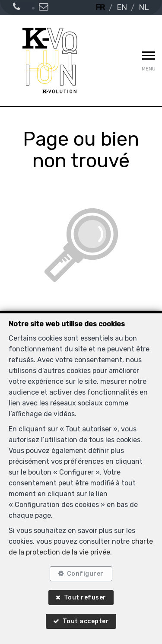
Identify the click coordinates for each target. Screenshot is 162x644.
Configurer (85, 574)
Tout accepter (86, 621)
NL (144, 7)
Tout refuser (85, 598)
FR (100, 7)
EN (122, 7)
